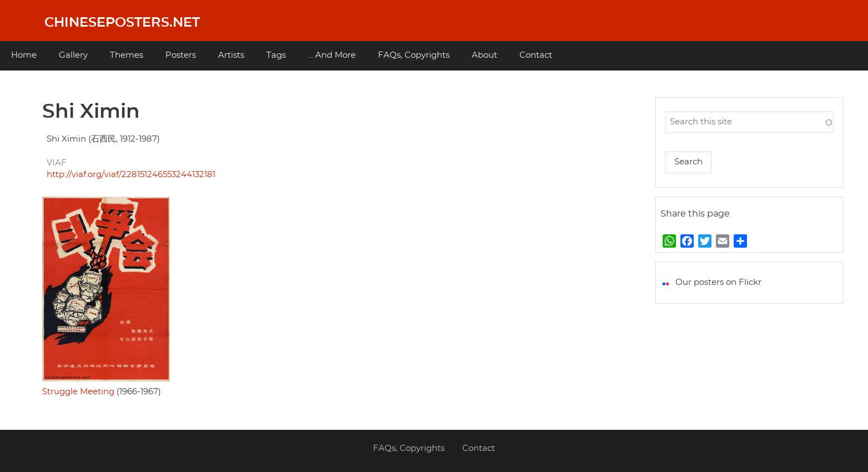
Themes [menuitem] (127, 55)
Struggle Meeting (78, 392)
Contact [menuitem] (536, 55)
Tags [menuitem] (276, 55)
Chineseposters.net (122, 23)
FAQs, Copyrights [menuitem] (414, 55)
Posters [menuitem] (181, 55)
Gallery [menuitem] (73, 55)
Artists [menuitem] (231, 55)
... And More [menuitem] (332, 55)
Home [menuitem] (24, 55)
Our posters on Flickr (718, 282)
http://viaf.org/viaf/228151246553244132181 (131, 175)
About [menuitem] (485, 55)
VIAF (57, 163)
